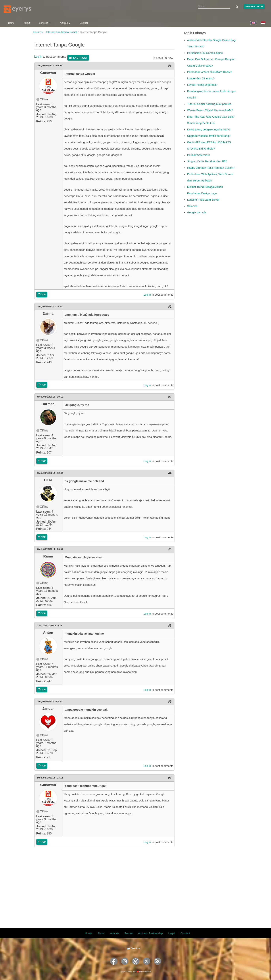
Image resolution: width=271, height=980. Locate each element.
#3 (170, 397)
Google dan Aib (197, 212)
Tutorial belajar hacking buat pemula (209, 104)
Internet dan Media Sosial (61, 32)
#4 (170, 473)
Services (45, 23)
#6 (170, 626)
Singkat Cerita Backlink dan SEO (207, 161)
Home (11, 23)
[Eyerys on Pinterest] (136, 966)
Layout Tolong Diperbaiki (202, 85)
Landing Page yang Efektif (203, 200)
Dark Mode (135, 948)
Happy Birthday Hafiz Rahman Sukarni (211, 168)
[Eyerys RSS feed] (157, 966)
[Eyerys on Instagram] (125, 966)
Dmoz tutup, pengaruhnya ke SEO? (209, 129)
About (27, 23)
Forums (38, 32)
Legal (172, 933)
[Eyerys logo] (17, 9)
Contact (84, 23)
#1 (170, 66)
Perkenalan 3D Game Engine (205, 53)
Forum (129, 933)
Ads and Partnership (150, 933)
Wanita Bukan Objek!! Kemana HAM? (210, 110)
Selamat (192, 206)
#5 (170, 549)
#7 (170, 702)
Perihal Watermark (199, 155)
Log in (38, 57)
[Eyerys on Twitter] (147, 966)
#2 (170, 307)
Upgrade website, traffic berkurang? (209, 136)
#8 (170, 778)
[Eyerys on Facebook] (114, 966)
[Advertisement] (104, 885)
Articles (65, 23)
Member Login (254, 7)
